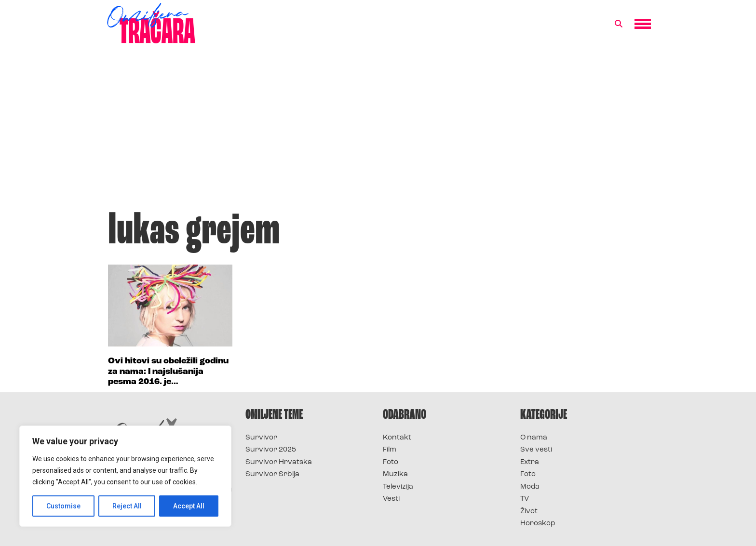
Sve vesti (536, 450)
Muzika (395, 474)
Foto (391, 462)
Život (529, 512)
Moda (530, 487)
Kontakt (397, 438)
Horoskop (538, 524)
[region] (125, 476)
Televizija (398, 487)
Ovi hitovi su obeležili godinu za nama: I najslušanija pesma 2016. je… (168, 372)
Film (390, 450)
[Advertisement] (378, 132)
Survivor (261, 438)
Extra (530, 462)
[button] (619, 24)
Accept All (189, 506)
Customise (63, 506)
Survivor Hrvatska (279, 462)
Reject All (127, 506)
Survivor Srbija (272, 474)
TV (525, 499)
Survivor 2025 (271, 450)
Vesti (391, 499)
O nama (534, 438)
